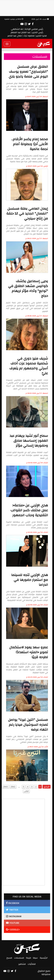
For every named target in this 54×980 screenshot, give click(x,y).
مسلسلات (19, 958)
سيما (35, 958)
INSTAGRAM (14, 916)
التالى (26, 791)
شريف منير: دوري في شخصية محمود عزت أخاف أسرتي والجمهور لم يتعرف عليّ (29, 366)
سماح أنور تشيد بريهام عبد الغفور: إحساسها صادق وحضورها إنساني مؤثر (29, 441)
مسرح (9, 958)
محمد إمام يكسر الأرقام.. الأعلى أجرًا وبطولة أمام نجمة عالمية (30, 144)
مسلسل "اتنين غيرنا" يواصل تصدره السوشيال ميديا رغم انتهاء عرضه (28, 725)
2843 (5, 787)
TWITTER (12, 910)
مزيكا (29, 958)
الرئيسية (44, 958)
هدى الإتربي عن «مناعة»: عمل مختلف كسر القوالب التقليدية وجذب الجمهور (29, 510)
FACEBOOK (13, 903)
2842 (13, 787)
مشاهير (22, 964)
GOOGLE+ (13, 930)
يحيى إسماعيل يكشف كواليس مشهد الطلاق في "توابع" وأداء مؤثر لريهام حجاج (28, 288)
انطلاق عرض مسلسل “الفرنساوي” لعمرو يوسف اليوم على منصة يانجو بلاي (28, 72)
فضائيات (32, 964)
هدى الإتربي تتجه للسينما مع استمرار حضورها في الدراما (30, 580)
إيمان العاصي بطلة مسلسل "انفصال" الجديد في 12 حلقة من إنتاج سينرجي (27, 214)
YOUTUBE (13, 923)
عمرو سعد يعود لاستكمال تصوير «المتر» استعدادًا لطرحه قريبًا (29, 652)
